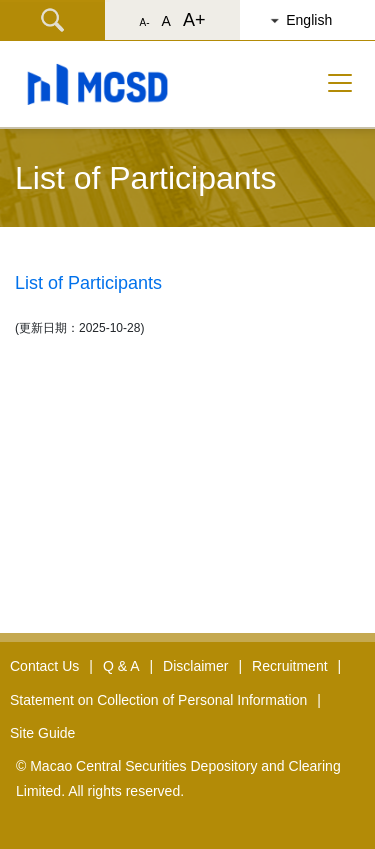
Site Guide (42, 733)
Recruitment (289, 666)
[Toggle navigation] (340, 83)
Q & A (121, 666)
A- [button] (145, 22)
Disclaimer (195, 666)
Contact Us (44, 666)
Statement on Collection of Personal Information (158, 700)
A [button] (166, 21)
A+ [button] (194, 20)
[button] (315, 20)
